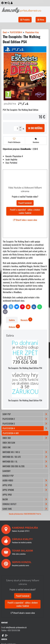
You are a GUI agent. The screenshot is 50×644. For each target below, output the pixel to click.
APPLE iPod (26, 485)
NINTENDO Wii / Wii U (26, 452)
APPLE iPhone (26, 490)
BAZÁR (26, 499)
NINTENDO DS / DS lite (26, 457)
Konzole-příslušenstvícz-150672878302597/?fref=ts (25, 514)
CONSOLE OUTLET (26, 504)
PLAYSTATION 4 (26, 428)
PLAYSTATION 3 (26, 424)
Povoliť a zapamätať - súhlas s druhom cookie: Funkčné (25, 211)
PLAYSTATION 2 (26, 419)
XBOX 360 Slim (9, 443)
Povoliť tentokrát (25, 203)
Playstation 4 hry (11, 433)
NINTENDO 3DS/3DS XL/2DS (26, 466)
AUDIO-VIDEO (26, 480)
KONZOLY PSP (8, 476)
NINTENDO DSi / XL (26, 462)
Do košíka (35, 128)
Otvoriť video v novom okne (25, 220)
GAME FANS (26, 509)
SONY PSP (26, 414)
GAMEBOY (7, 471)
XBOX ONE (7, 447)
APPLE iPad (7, 495)
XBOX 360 (26, 438)
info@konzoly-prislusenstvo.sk (16, 627)
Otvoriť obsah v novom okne (23, 613)
